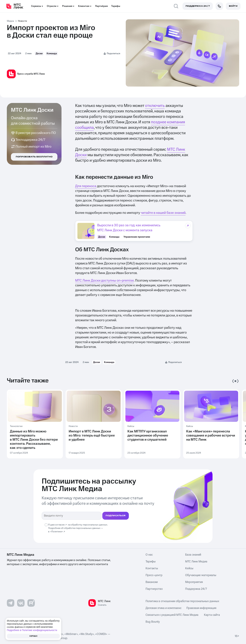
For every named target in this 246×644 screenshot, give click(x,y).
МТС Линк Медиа (196, 561)
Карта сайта (212, 615)
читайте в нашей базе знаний (163, 213)
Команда (52, 54)
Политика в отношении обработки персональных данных (182, 601)
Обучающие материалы (201, 575)
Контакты (152, 568)
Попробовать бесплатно (34, 157)
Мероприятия (194, 582)
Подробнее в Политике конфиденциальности (32, 630)
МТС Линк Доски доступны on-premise (104, 280)
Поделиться (113, 54)
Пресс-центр (154, 575)
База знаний (193, 554)
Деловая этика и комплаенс (163, 608)
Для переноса (86, 186)
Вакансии (152, 582)
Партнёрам (101, 6)
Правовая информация (201, 608)
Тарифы (116, 6)
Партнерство (154, 589)
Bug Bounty (153, 621)
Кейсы (189, 568)
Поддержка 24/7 (196, 589)
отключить (155, 106)
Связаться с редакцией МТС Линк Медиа (172, 615)
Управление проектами (137, 237)
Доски (39, 54)
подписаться (116, 515)
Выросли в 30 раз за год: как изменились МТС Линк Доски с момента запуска (129, 228)
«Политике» (57, 531)
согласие (60, 524)
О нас (149, 554)
